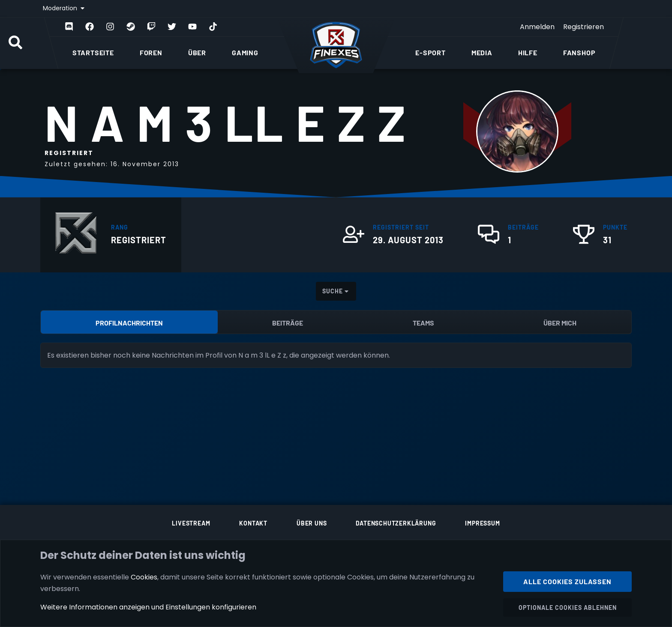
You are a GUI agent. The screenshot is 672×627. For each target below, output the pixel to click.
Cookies (144, 577)
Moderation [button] (61, 8)
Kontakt (253, 523)
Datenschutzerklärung (396, 523)
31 (607, 240)
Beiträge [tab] (288, 323)
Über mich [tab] (560, 323)
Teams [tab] (423, 323)
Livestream (191, 523)
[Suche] (15, 43)
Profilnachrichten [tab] (129, 323)
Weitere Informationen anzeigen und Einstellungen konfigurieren (148, 607)
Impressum (482, 523)
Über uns (312, 523)
